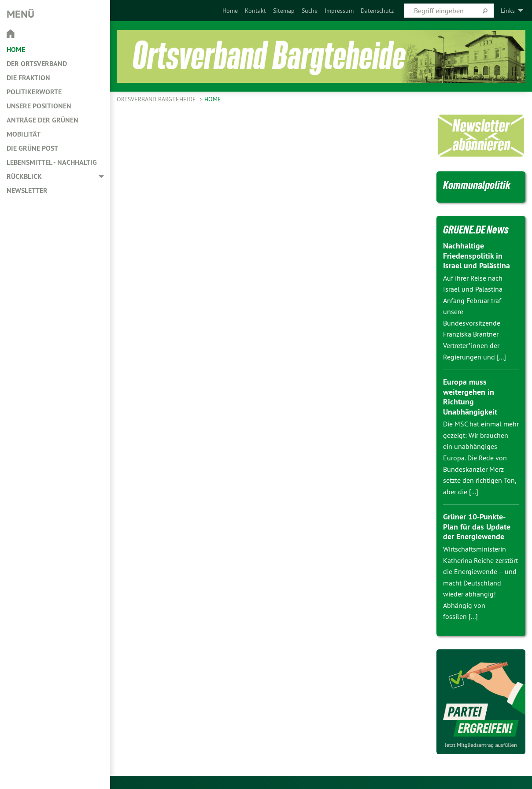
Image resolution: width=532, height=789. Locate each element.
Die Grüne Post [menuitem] (32, 148)
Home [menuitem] (16, 50)
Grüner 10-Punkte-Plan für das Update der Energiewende (477, 526)
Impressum (339, 11)
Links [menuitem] (508, 11)
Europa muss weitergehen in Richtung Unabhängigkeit (470, 397)
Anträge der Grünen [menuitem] (42, 120)
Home (230, 11)
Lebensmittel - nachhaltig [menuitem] (52, 162)
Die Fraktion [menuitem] (28, 78)
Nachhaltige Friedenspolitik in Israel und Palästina (477, 256)
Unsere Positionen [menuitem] (39, 106)
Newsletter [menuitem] (27, 191)
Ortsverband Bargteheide (157, 99)
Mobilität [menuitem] (24, 134)
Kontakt (255, 11)
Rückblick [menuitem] (24, 176)
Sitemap (284, 11)
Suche (310, 11)
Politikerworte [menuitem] (34, 92)
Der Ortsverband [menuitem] (37, 64)
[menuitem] (230, 11)
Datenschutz (377, 11)
